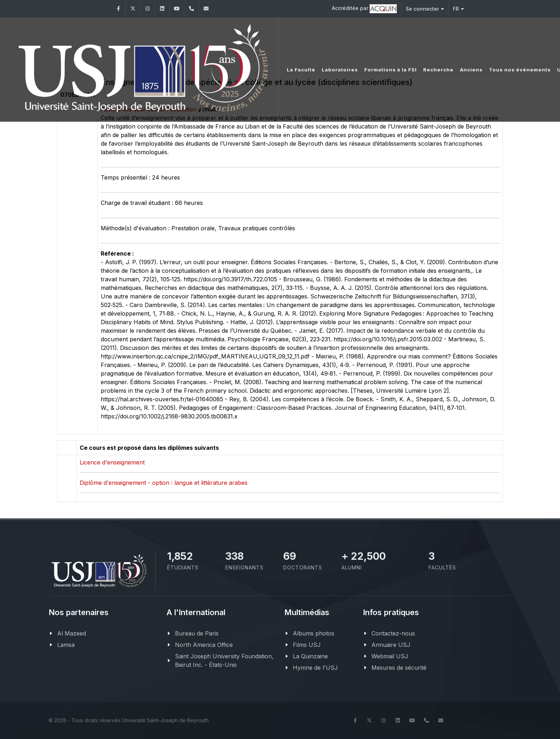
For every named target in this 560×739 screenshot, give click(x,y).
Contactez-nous (393, 633)
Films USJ (307, 645)
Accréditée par (364, 9)
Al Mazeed (72, 633)
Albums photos (314, 633)
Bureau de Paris (197, 633)
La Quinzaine (310, 656)
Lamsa (66, 645)
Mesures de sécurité (399, 668)
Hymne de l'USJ (315, 668)
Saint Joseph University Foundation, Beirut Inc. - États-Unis (224, 660)
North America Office (204, 645)
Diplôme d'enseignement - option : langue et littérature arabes (164, 483)
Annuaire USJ (391, 645)
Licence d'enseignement (112, 462)
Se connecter (425, 9)
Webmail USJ (390, 656)
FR (458, 9)
